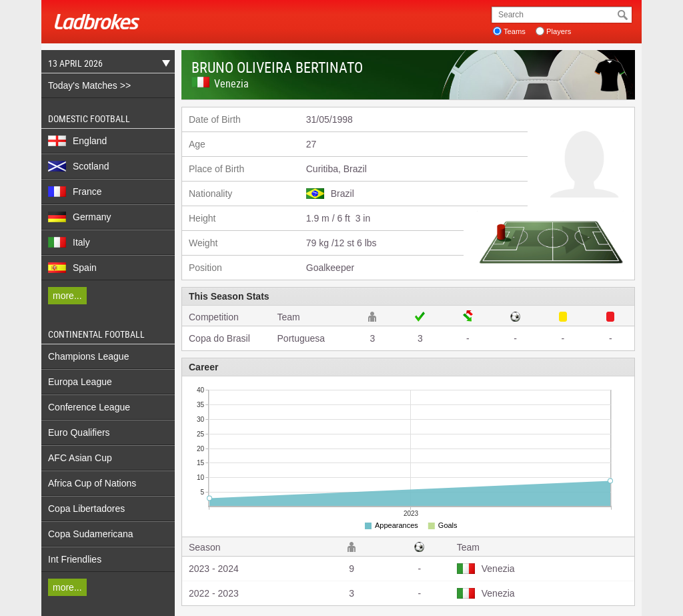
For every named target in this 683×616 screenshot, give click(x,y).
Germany (80, 217)
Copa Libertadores (86, 509)
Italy (69, 242)
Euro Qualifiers (79, 432)
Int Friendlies (75, 559)
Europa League (80, 382)
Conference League (89, 407)
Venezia (231, 83)
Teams (515, 31)
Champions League (88, 356)
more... (67, 296)
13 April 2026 (106, 65)
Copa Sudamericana (91, 534)
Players (559, 31)
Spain (72, 268)
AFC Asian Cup (80, 458)
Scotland (78, 166)
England (77, 141)
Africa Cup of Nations (92, 483)
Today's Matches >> (89, 85)
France (75, 192)
